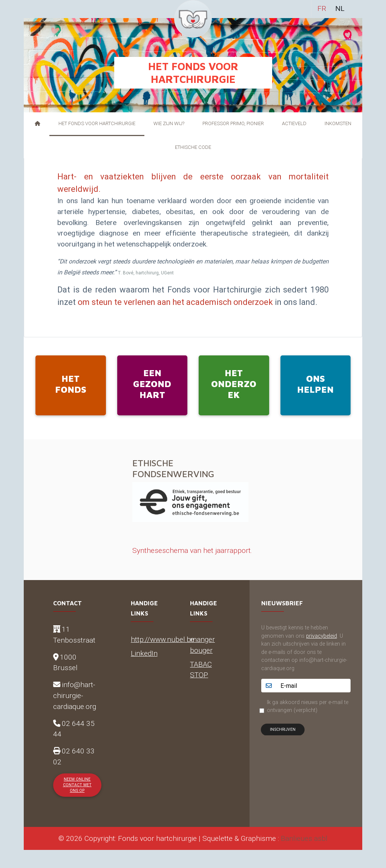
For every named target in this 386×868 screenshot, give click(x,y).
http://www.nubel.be (163, 639)
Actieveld (294, 123)
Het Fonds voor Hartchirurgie (97, 123)
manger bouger (202, 645)
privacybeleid (322, 636)
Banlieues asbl (304, 838)
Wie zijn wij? (169, 123)
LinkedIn (144, 653)
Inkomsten (338, 123)
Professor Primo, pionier (233, 123)
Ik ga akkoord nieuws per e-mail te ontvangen (308, 706)
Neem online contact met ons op (77, 785)
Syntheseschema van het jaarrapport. (192, 550)
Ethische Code (193, 147)
